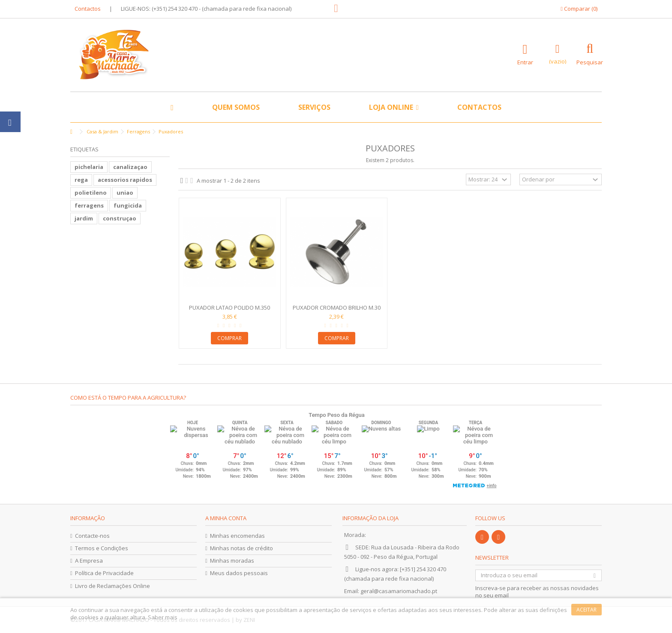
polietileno (91, 193)
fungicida (128, 205)
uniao (125, 193)
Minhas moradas (232, 561)
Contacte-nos (92, 536)
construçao (120, 218)
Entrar (525, 62)
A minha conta (226, 518)
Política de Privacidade (104, 573)
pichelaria (89, 167)
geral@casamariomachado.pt (399, 591)
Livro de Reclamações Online (112, 586)
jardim (84, 218)
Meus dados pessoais (239, 573)
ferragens (89, 205)
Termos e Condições (102, 548)
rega (81, 180)
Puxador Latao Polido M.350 (229, 307)
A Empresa (89, 561)
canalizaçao (130, 167)
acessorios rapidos (125, 180)
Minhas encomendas (237, 536)
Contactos (88, 9)
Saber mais (163, 617)
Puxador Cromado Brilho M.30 (337, 307)
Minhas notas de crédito (241, 548)
